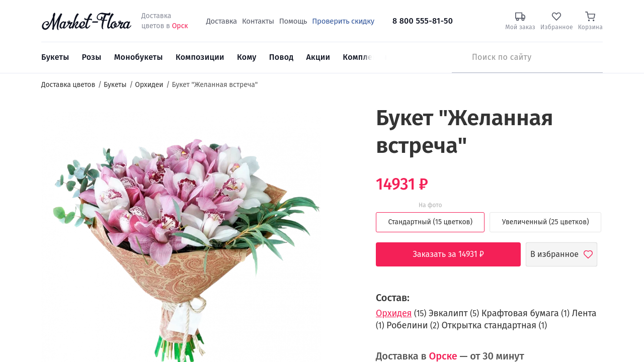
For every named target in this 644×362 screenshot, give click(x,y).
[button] (340, 123)
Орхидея (394, 313)
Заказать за (456, 254)
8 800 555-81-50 (423, 21)
